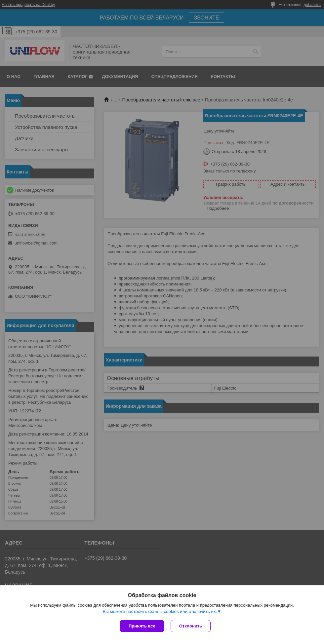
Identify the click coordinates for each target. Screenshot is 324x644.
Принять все (142, 626)
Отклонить (191, 626)
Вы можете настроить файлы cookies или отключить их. (160, 611)
